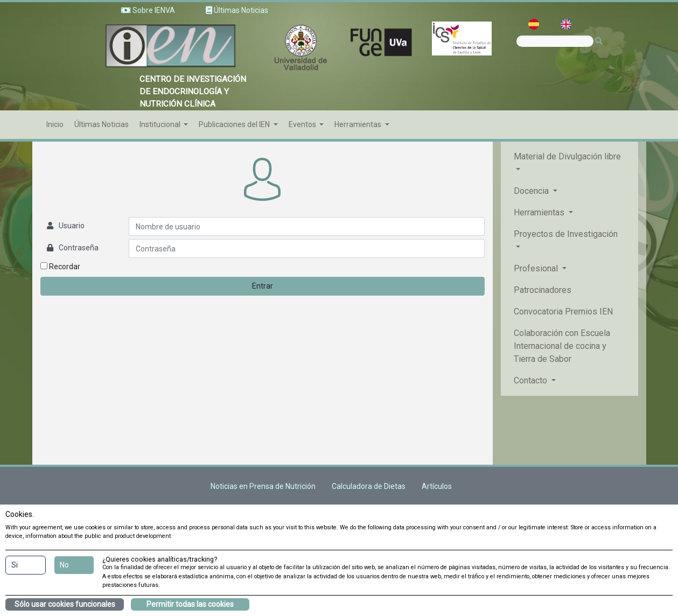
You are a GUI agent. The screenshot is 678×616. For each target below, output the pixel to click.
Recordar (60, 267)
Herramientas (359, 124)
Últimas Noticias (102, 124)
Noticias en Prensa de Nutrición (263, 486)
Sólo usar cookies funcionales (65, 604)
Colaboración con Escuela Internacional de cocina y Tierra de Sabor (562, 346)
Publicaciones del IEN (235, 124)
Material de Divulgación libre (567, 156)
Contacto (532, 380)
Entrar (263, 286)
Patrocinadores (543, 290)
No (64, 565)
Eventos (303, 124)
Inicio (55, 124)
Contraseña (79, 248)
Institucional (161, 124)
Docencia (532, 191)
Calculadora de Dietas (369, 486)
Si (15, 565)
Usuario (72, 226)
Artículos (437, 486)
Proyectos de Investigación (566, 234)
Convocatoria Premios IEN (563, 311)
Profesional (537, 268)
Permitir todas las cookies (190, 604)
